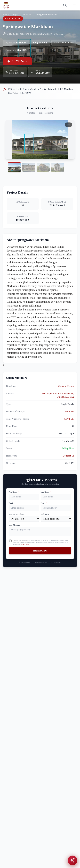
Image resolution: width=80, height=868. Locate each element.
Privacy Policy (25, 544)
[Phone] (56, 508)
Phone (44, 503)
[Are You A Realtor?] (24, 519)
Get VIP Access (17, 61)
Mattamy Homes (66, 386)
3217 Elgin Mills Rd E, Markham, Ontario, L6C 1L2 (58, 395)
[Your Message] (40, 531)
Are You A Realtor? (17, 514)
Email (12, 503)
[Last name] (56, 497)
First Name (14, 492)
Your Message (14, 525)
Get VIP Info (69, 412)
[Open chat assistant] (72, 860)
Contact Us (68, 456)
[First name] (24, 497)
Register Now (40, 551)
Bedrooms (45, 514)
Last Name (46, 492)
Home (6, 15)
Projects (16, 15)
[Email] (24, 508)
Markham (28, 15)
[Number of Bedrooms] (56, 519)
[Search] (65, 5)
